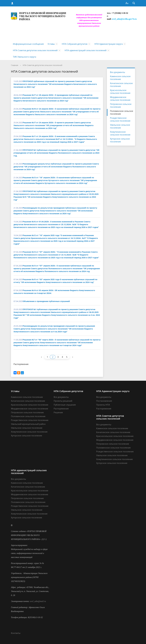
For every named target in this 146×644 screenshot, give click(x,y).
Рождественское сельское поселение (120, 119)
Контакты (16, 633)
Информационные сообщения (28, 44)
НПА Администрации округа (109, 44)
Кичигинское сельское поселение (121, 85)
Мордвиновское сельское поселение (120, 99)
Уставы (51, 44)
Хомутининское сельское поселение (120, 133)
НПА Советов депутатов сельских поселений (35, 50)
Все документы (117, 72)
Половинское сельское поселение (122, 112)
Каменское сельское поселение (120, 78)
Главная (15, 65)
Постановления (104, 401)
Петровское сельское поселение (121, 105)
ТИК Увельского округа (25, 57)
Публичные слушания (65, 405)
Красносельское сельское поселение (120, 92)
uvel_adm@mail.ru (38, 601)
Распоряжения (61, 409)
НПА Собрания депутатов (75, 44)
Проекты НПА (103, 405)
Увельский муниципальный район (28, 424)
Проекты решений (63, 401)
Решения (58, 412)
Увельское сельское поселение (120, 126)
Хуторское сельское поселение (120, 140)
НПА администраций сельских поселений (86, 50)
